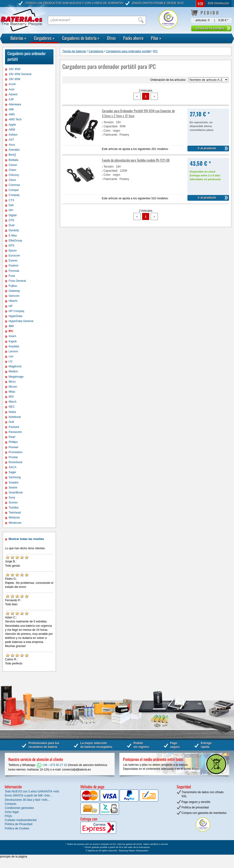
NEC (12, 407)
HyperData (15, 316)
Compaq (14, 195)
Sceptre (13, 483)
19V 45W (14, 69)
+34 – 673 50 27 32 (52, 765)
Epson (13, 251)
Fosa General (17, 281)
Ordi (11, 422)
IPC (11, 331)
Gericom (14, 296)
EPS (11, 246)
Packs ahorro (133, 38)
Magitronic (15, 366)
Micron (13, 387)
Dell (11, 205)
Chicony (14, 175)
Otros (111, 38)
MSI (11, 397)
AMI (11, 109)
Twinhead (15, 513)
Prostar (13, 457)
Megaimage (16, 377)
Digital (13, 215)
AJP (11, 99)
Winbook (14, 518)
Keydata (14, 346)
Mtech (13, 402)
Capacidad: (111, 126)
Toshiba (13, 508)
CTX (11, 200)
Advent (13, 94)
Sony (12, 498)
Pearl (12, 437)
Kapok (13, 341)
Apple (12, 125)
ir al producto (207, 148)
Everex (13, 261)
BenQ (12, 155)
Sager (12, 472)
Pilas (156, 38)
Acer (12, 89)
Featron (13, 266)
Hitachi (13, 301)
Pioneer (13, 447)
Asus (12, 145)
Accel (12, 84)
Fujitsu (13, 286)
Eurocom (14, 256)
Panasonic (15, 432)
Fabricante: (111, 135)
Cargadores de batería (81, 38)
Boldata (13, 160)
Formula (14, 271)
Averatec (14, 150)
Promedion (16, 452)
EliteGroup (15, 241)
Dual (12, 225)
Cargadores (44, 38)
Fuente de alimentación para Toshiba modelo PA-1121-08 (136, 160)
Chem (12, 170)
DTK (11, 220)
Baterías (19, 38)
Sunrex (13, 503)
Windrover (15, 523)
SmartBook (16, 493)
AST (11, 140)
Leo (11, 356)
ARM (12, 130)
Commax (14, 185)
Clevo (12, 180)
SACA (13, 467)
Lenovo (13, 351)
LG (11, 361)
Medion (13, 371)
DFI (11, 210)
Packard (14, 427)
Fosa (12, 276)
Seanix (13, 488)
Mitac (12, 392)
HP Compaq (16, 311)
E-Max (13, 236)
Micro (12, 382)
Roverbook (16, 462)
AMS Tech (15, 119)
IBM (11, 326)
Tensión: (109, 122)
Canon (13, 165)
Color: (107, 131)
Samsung (15, 477)
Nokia (12, 412)
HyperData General (21, 321)
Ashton (13, 135)
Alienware (15, 104)
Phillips (13, 442)
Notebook (15, 417)
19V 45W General (20, 74)
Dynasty (14, 230)
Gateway (14, 291)
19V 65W (14, 79)
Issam (12, 336)
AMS (12, 114)
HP (11, 306)
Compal (13, 190)
